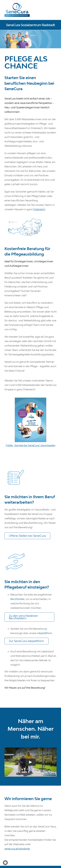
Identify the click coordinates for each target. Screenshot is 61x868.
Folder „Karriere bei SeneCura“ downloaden (31, 445)
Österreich (39, 209)
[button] (5, 863)
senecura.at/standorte (17, 849)
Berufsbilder (17, 599)
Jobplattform (45, 633)
